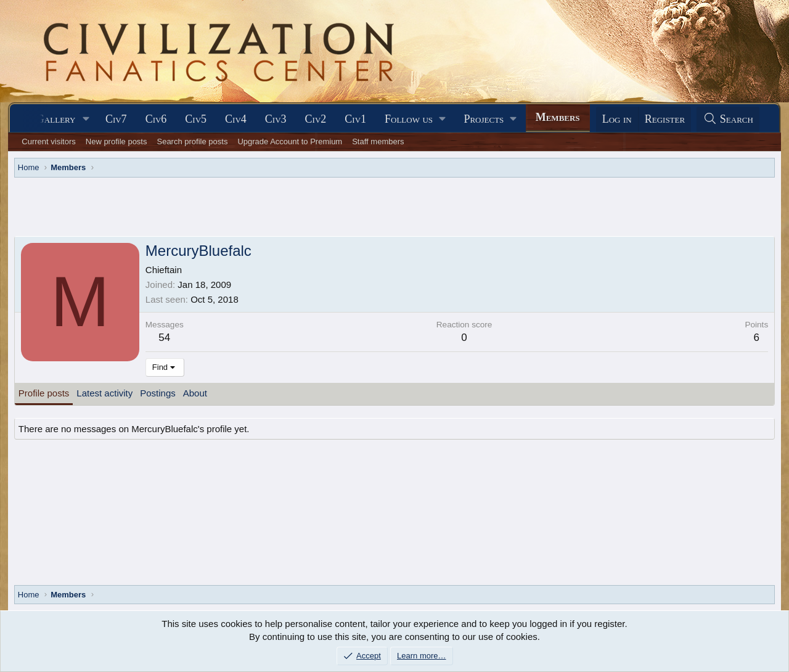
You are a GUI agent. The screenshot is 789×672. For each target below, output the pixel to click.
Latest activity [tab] (104, 393)
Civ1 (355, 119)
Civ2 (316, 119)
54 (164, 338)
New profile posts (117, 141)
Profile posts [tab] (44, 393)
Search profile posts (192, 141)
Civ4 (236, 119)
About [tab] (195, 393)
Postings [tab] (158, 393)
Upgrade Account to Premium (290, 141)
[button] (86, 119)
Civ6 (156, 119)
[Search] (728, 119)
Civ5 (196, 119)
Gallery (56, 119)
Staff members (378, 141)
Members (558, 117)
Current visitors (48, 141)
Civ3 (276, 119)
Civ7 (116, 119)
